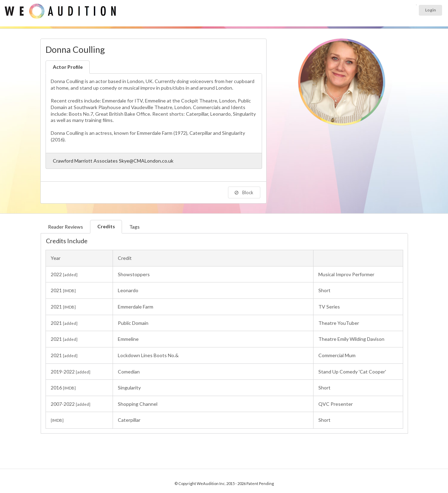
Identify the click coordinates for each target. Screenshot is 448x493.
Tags (135, 227)
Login (430, 10)
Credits (106, 226)
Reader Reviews (66, 227)
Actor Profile (68, 67)
